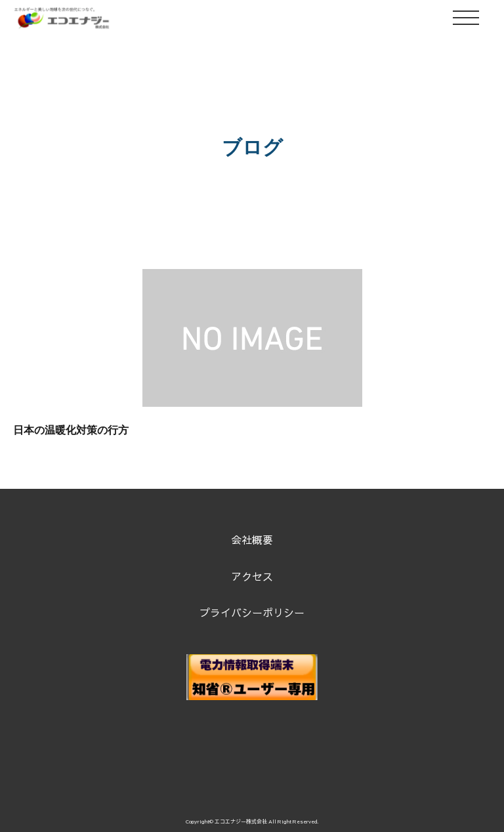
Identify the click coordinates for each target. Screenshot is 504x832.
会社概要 (252, 539)
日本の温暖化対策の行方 (71, 430)
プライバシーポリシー (252, 612)
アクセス (252, 576)
